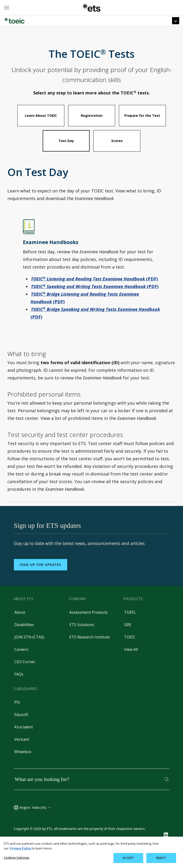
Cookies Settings (17, 858)
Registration (92, 129)
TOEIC (130, 651)
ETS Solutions (82, 638)
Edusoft (21, 728)
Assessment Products (89, 626)
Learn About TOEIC (41, 129)
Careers (21, 663)
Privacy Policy (21, 848)
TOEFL (130, 626)
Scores (117, 154)
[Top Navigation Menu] (176, 21)
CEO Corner (25, 675)
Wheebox (23, 765)
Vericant (22, 753)
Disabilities (24, 638)
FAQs (19, 688)
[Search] (167, 793)
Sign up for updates (41, 578)
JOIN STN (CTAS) (29, 651)
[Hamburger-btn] (7, 8)
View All (131, 663)
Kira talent (24, 740)
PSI (17, 716)
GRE (128, 638)
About (20, 626)
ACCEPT (128, 858)
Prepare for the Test (142, 129)
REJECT (161, 858)
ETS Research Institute (90, 651)
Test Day (66, 154)
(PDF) (94, 292)
